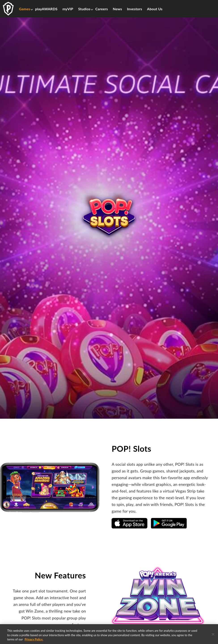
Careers (102, 9)
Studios (84, 9)
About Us (155, 9)
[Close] (213, 636)
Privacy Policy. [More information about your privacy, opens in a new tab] (34, 641)
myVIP (68, 9)
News (117, 9)
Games (25, 9)
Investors (135, 9)
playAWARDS (46, 9)
